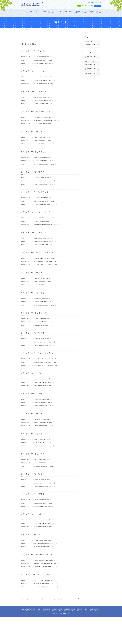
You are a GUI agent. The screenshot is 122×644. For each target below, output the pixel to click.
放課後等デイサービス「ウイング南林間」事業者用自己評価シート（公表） (41, 424)
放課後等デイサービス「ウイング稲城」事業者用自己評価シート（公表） (41, 297)
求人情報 (91, 637)
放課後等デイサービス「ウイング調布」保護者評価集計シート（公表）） (41, 547)
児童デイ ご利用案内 (85, 12)
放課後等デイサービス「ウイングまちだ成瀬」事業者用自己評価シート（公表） (43, 212)
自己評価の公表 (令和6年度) (90, 65)
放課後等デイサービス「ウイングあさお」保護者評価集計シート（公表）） (41, 61)
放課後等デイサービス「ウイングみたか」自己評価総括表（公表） (39, 184)
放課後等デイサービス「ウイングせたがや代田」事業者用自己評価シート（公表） (43, 233)
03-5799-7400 (79, 6)
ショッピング (58, 12)
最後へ (62, 626)
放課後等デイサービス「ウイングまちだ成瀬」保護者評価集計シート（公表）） (43, 209)
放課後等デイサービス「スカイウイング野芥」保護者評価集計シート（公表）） (43, 568)
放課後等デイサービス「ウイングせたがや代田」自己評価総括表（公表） (41, 226)
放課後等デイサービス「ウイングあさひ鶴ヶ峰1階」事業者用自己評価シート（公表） (44, 381)
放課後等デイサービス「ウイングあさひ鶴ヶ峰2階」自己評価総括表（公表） (42, 268)
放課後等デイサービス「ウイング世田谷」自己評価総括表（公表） (39, 438)
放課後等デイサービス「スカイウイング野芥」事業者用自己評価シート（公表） (43, 572)
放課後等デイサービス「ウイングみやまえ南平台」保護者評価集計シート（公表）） (44, 124)
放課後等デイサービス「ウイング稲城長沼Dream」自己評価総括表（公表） (41, 586)
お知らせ (71, 11)
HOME (22, 29)
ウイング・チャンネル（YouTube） (51, 13)
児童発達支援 (56, 637)
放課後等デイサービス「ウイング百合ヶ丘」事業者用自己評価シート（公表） (42, 254)
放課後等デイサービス (48, 637)
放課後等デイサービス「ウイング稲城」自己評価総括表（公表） (38, 290)
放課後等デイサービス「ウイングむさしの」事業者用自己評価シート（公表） (42, 339)
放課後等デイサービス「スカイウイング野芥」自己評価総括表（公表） (40, 564)
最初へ (24, 626)
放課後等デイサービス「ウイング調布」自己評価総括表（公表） (38, 543)
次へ (57, 626)
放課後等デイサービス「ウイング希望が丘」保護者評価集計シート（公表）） (42, 314)
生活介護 (62, 637)
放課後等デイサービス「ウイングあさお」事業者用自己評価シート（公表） (41, 64)
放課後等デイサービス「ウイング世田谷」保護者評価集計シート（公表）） (41, 441)
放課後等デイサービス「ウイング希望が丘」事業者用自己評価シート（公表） (42, 318)
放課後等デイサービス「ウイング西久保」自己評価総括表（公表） (39, 522)
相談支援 (44, 11)
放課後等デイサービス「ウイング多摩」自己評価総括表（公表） (38, 142)
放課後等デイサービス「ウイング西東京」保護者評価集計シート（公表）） (41, 357)
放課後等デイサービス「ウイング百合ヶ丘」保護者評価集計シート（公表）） (42, 251)
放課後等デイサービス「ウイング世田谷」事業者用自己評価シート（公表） (41, 445)
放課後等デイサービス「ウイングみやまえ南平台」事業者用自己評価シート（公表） (44, 128)
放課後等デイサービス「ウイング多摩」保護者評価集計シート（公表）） (41, 145)
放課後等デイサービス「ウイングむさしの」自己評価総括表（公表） (40, 332)
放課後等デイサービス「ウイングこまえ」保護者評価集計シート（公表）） (41, 82)
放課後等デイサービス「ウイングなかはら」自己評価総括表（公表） (40, 163)
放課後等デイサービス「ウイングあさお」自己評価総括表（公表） (39, 57)
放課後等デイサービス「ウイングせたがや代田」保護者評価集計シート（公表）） (43, 230)
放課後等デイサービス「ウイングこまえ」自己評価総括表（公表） (39, 78)
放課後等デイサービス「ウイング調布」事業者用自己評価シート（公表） (41, 550)
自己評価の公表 (88, 41)
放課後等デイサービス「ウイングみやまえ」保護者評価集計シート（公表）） (42, 103)
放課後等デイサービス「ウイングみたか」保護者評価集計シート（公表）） (41, 187)
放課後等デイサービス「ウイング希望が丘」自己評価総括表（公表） (40, 311)
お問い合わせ (97, 637)
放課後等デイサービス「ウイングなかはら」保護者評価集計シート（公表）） (42, 166)
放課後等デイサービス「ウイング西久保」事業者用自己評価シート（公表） (41, 529)
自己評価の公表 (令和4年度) (90, 74)
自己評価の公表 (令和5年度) (90, 69)
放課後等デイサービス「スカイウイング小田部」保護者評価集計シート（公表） (43, 610)
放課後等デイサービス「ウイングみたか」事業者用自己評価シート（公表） (41, 191)
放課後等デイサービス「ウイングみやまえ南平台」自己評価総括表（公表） (41, 120)
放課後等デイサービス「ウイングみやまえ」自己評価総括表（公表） (40, 99)
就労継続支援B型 (68, 637)
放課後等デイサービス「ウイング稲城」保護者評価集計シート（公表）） (41, 293)
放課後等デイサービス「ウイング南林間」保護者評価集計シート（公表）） (41, 420)
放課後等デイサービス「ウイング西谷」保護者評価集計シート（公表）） (41, 462)
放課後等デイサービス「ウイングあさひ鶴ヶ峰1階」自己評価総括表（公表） (42, 374)
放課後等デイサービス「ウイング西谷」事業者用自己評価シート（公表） (41, 466)
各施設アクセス (81, 637)
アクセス (65, 11)
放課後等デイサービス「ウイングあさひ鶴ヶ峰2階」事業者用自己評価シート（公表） (44, 276)
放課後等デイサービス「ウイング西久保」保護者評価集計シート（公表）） (41, 526)
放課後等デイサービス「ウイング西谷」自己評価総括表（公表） (38, 459)
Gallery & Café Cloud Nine (98, 13)
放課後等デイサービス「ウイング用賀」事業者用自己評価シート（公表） (41, 402)
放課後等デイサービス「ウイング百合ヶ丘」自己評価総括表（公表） (40, 247)
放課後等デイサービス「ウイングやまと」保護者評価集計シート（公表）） (41, 483)
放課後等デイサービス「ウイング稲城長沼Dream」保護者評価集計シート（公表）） (44, 589)
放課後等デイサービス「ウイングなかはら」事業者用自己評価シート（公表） (42, 170)
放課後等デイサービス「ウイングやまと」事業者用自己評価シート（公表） (41, 487)
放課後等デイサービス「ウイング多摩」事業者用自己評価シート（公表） (41, 149)
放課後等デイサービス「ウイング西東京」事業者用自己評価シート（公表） (41, 360)
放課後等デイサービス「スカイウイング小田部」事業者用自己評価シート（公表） (43, 614)
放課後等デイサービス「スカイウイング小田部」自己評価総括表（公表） (41, 607)
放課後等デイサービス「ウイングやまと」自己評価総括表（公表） (39, 480)
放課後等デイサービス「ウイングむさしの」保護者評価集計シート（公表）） (42, 335)
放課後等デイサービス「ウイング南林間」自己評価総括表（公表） (39, 416)
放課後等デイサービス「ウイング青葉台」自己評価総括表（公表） (39, 501)
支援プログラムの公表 (90, 45)
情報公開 (41, 637)
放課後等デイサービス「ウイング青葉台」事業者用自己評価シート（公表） (41, 508)
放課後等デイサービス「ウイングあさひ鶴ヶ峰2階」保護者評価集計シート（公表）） (44, 272)
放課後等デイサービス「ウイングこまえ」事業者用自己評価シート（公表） (41, 85)
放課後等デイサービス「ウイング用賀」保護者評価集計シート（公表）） (41, 399)
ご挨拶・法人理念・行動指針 (32, 637)
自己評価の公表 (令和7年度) (90, 57)
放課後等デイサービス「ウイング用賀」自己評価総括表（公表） (38, 395)
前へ (29, 626)
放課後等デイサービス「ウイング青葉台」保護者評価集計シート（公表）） (41, 505)
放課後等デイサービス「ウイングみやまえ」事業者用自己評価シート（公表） (42, 106)
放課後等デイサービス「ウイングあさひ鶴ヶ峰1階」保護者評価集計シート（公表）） (44, 378)
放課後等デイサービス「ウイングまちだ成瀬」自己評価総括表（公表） (40, 205)
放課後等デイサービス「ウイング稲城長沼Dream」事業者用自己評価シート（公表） (44, 593)
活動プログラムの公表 (90, 61)
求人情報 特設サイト (78, 12)
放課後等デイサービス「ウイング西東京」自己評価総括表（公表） (39, 353)
